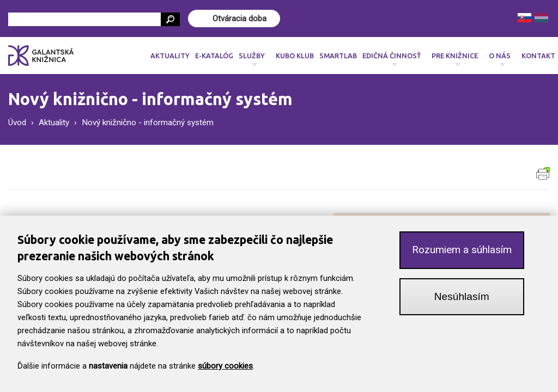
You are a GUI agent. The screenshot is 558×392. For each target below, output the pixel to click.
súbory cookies (225, 371)
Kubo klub (295, 56)
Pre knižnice (455, 59)
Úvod (17, 122)
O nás (500, 59)
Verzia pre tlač (543, 173)
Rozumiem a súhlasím (462, 255)
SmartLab (338, 56)
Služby (252, 59)
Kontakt (538, 56)
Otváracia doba (239, 19)
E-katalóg (214, 56)
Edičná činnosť (392, 59)
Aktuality (170, 56)
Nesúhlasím (462, 302)
